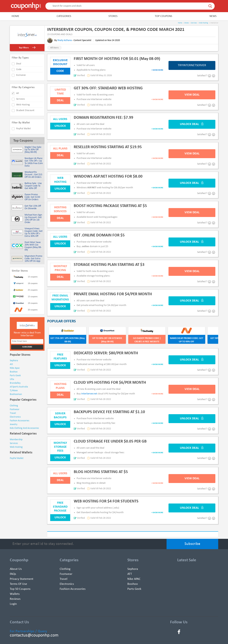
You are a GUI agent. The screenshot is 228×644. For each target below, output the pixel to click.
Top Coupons (163, 16)
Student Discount (25, 110)
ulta (12, 379)
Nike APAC (134, 579)
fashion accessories (20, 421)
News (213, 16)
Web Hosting (204, 23)
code (19, 69)
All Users (54, 48)
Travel (64, 579)
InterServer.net (89, 394)
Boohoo (133, 584)
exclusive (21, 75)
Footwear (66, 574)
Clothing (65, 569)
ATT (130, 574)
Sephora (133, 569)
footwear (15, 409)
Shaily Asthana (65, 40)
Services (194, 23)
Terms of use (18, 584)
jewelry (14, 424)
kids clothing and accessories (24, 428)
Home (15, 16)
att (11, 364)
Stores (113, 16)
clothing (14, 406)
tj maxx (14, 391)
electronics (15, 417)
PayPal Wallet (24, 129)
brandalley (15, 383)
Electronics (67, 584)
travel (13, 413)
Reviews (15, 599)
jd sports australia (19, 387)
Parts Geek (134, 589)
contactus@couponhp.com (34, 635)
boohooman (16, 394)
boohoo (14, 372)
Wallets (15, 594)
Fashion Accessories (73, 589)
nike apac (15, 368)
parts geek (15, 376)
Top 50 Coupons (20, 589)
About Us (16, 569)
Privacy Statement (22, 579)
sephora (14, 361)
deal (19, 64)
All (18, 93)
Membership (16, 440)
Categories (64, 16)
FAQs (13, 574)
